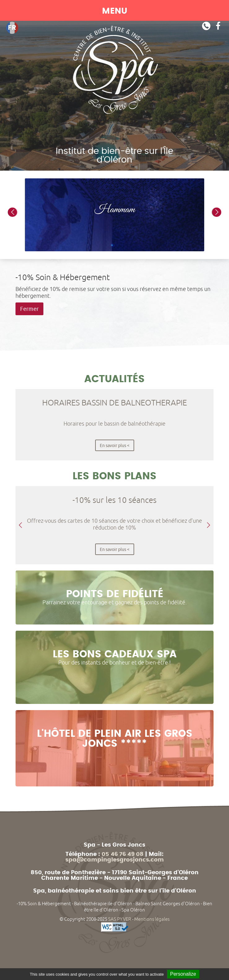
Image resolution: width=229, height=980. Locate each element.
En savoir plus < (115, 445)
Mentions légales (152, 919)
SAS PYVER (120, 919)
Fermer (29, 309)
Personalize (183, 974)
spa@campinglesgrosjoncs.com (115, 860)
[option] (114, 215)
